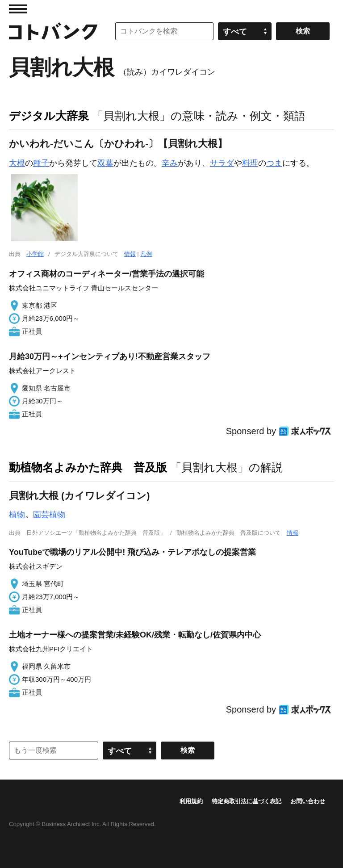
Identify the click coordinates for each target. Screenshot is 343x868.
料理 (250, 163)
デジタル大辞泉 (49, 116)
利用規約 (191, 801)
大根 (17, 163)
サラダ (222, 163)
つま (274, 163)
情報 (130, 254)
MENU (18, 9)
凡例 (146, 254)
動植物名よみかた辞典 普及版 (88, 467)
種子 (41, 163)
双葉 (105, 163)
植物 (17, 515)
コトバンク (53, 31)
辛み (170, 163)
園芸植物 (49, 515)
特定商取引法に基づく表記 (247, 801)
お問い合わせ (308, 801)
